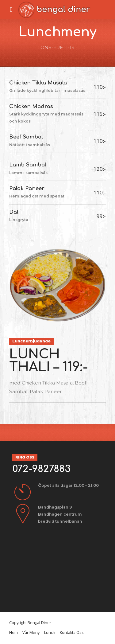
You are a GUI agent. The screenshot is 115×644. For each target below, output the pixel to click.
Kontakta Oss (72, 632)
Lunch (50, 632)
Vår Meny (31, 632)
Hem (13, 632)
